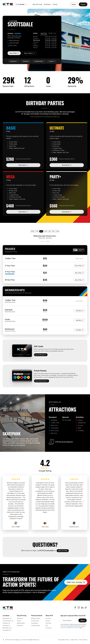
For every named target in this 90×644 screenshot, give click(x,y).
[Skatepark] (8, 449)
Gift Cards (20, 625)
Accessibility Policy (64, 640)
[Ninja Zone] (13, 449)
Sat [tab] (53, 231)
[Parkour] (26, 449)
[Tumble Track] (11, 449)
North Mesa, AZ (7, 628)
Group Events (35, 621)
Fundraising (35, 623)
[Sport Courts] (19, 449)
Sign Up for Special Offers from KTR (73, 616)
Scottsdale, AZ (7, 630)
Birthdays (47, 4)
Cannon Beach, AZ (8, 621)
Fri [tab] (50, 231)
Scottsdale (20, 4)
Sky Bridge (67, 420)
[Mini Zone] (21, 449)
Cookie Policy (74, 640)
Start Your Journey (76, 582)
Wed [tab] (41, 231)
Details (10, 302)
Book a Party (12, 45)
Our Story (48, 618)
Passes (51, 61)
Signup (83, 621)
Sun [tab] (58, 231)
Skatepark (53, 420)
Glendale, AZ (6, 625)
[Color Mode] (4, 640)
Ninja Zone (53, 425)
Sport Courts (54, 431)
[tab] (44, 34)
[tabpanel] (45, 42)
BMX (78, 428)
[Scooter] (32, 449)
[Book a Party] (74, 4)
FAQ (47, 625)
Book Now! (30, 165)
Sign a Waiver (30, 54)
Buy (79, 265)
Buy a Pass (15, 54)
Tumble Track (54, 423)
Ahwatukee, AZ (7, 618)
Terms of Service (75, 628)
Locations (12, 21)
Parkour (79, 420)
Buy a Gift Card (41, 355)
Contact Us (49, 628)
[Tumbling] (37, 449)
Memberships (39, 61)
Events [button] (55, 4)
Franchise (48, 623)
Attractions (13, 61)
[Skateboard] (29, 449)
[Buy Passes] (83, 4)
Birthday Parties (36, 618)
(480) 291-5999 (13, 43)
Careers (48, 621)
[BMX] (34, 449)
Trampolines (54, 428)
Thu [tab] (46, 231)
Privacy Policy (64, 628)
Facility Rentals (35, 625)
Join (80, 310)
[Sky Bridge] (24, 449)
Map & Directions (13, 41)
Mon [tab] (33, 231)
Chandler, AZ (6, 623)
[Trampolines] (16, 449)
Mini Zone (53, 433)
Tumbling (80, 431)
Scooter (79, 425)
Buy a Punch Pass (42, 381)
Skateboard (81, 423)
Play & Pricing (37, 4)
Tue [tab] (37, 231)
